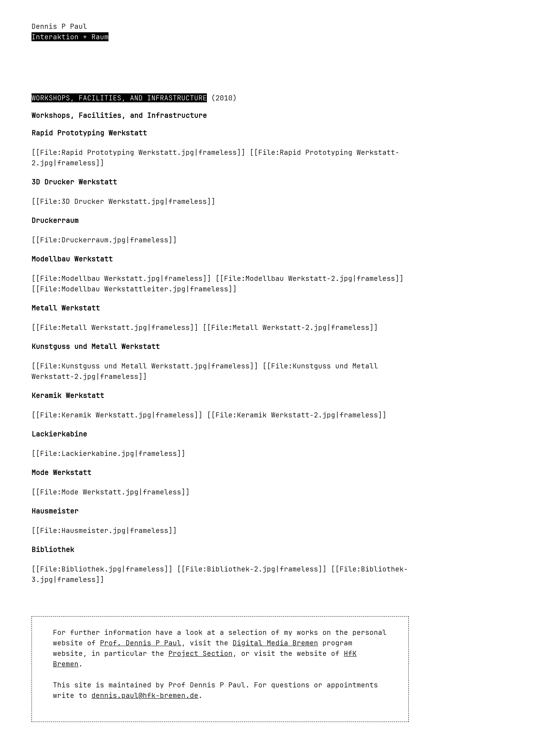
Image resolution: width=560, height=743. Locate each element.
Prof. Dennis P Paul (141, 643)
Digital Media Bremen (275, 643)
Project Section (200, 653)
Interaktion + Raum (70, 37)
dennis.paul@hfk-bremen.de (145, 695)
